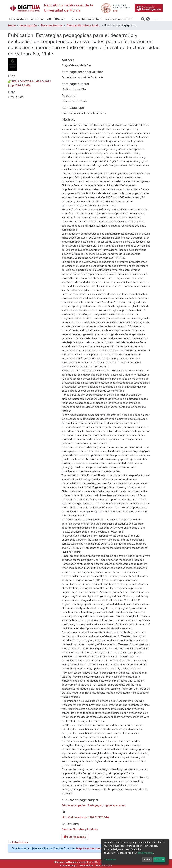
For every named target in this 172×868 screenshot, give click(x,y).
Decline (147, 860)
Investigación (28, 26)
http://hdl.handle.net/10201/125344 (85, 817)
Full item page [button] (75, 837)
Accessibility (86, 866)
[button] (148, 19)
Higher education (114, 805)
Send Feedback (104, 866)
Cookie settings (68, 866)
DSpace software (65, 862)
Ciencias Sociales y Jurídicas (83, 26)
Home (12, 26)
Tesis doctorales (52, 26)
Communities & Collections (27, 19)
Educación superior (74, 805)
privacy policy (145, 853)
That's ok (159, 860)
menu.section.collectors (86, 19)
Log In (156, 19)
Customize (110, 860)
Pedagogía (95, 805)
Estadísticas (20, 842)
